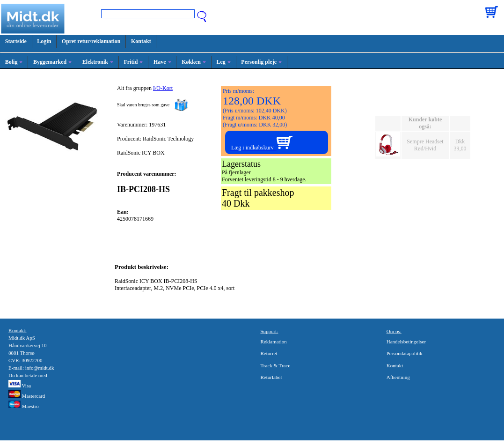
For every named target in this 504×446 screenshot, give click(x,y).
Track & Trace (276, 365)
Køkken (194, 62)
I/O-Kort (163, 88)
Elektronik (98, 62)
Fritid (133, 62)
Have (162, 62)
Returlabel (271, 377)
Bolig (14, 62)
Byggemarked (52, 62)
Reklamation (274, 342)
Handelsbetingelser (406, 342)
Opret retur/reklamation (91, 41)
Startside (16, 41)
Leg (223, 62)
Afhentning (398, 377)
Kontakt (141, 41)
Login (44, 41)
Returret (269, 353)
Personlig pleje (261, 62)
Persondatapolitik (405, 353)
